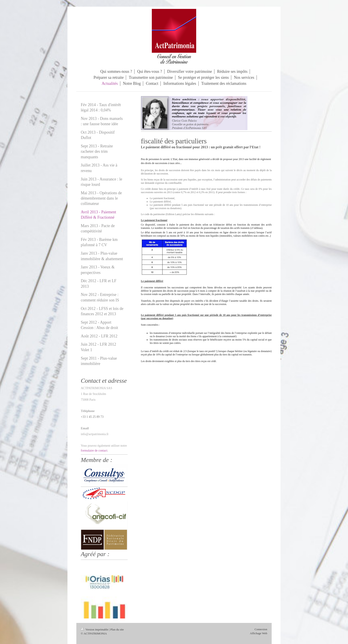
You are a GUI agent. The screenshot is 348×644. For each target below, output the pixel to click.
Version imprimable (95, 629)
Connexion (261, 629)
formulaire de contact (94, 451)
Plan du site (117, 629)
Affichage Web (259, 633)
